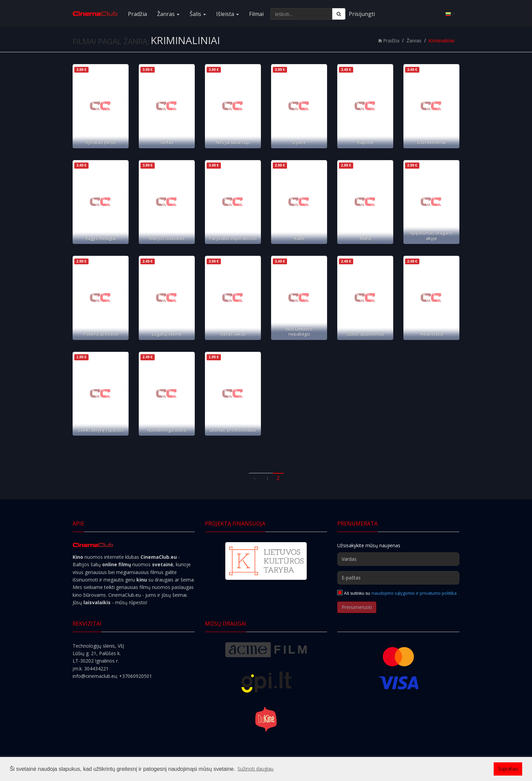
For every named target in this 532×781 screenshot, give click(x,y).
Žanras (168, 14)
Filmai (256, 14)
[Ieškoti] (339, 14)
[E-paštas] (398, 578)
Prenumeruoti (357, 607)
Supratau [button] (508, 769)
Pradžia (137, 14)
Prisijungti (362, 14)
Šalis (198, 14)
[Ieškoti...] (301, 14)
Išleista (227, 14)
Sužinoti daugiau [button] (255, 769)
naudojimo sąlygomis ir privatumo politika (414, 593)
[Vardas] (398, 559)
